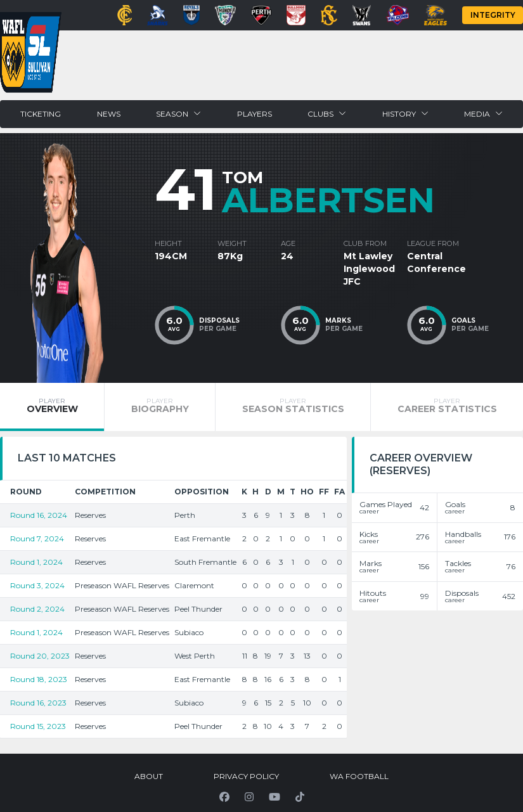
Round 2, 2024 (37, 609)
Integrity (493, 15)
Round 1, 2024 (36, 562)
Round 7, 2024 (37, 538)
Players (255, 114)
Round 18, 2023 (39, 679)
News (109, 114)
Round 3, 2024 (37, 585)
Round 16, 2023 (38, 703)
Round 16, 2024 (39, 515)
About (149, 776)
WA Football (359, 776)
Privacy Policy (246, 776)
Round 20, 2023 (40, 656)
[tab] (52, 407)
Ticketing (41, 114)
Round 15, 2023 (38, 726)
